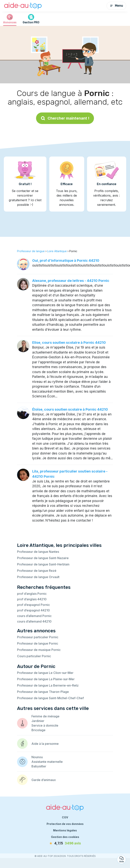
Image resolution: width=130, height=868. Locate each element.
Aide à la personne (45, 744)
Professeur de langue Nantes (38, 552)
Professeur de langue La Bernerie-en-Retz (48, 685)
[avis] (65, 843)
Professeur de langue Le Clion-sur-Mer (45, 673)
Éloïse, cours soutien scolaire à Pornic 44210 (70, 409)
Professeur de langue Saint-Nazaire (43, 558)
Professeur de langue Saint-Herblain (43, 564)
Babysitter (39, 766)
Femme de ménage (45, 716)
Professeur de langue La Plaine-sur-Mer (46, 679)
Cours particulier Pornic (34, 656)
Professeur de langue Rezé (37, 571)
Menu (116, 6)
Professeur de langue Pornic (38, 643)
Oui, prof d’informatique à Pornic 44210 (66, 260)
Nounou (37, 757)
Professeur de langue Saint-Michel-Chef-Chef (50, 698)
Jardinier (38, 721)
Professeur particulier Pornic (38, 637)
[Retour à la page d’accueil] (23, 6)
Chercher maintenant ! (65, 118)
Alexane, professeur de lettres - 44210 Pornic (71, 281)
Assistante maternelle (47, 762)
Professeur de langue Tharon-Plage (43, 692)
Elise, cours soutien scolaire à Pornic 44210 (69, 343)
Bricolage (38, 730)
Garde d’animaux (44, 780)
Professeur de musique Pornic (39, 650)
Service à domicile (45, 725)
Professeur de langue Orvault (38, 577)
